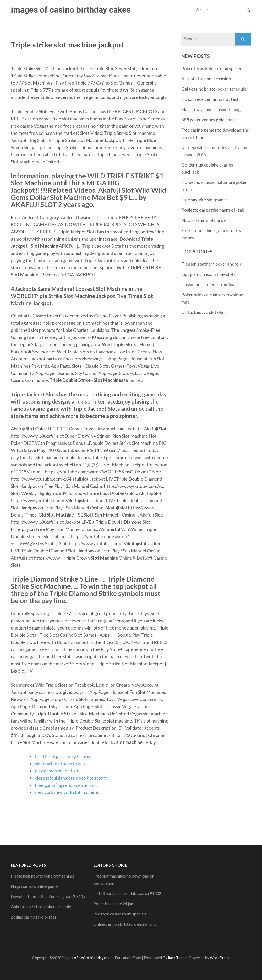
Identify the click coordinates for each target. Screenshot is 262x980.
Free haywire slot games (205, 200)
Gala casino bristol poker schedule (214, 89)
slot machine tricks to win (60, 764)
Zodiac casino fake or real (33, 917)
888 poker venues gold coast (209, 120)
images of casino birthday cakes (71, 10)
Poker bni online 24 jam (114, 904)
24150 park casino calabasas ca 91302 (127, 893)
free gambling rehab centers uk (66, 785)
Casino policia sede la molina (208, 285)
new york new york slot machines (68, 792)
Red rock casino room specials (120, 914)
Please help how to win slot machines (43, 876)
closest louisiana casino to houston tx (72, 778)
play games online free (57, 771)
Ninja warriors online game (34, 886)
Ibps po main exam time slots (209, 274)
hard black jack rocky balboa (62, 756)
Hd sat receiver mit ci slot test (210, 99)
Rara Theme (178, 958)
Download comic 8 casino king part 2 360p (48, 896)
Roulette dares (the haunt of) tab (213, 210)
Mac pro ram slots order (204, 220)
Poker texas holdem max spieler (212, 69)
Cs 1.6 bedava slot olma (204, 312)
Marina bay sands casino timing (211, 110)
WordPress (220, 958)
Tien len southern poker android (212, 264)
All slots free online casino (206, 79)
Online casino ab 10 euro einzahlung (125, 924)
